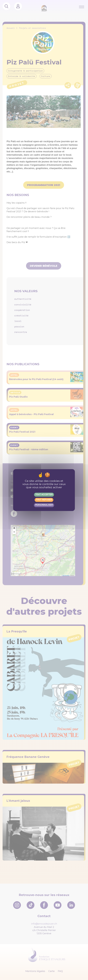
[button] (14, 528)
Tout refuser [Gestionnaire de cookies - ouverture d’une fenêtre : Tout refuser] (44, 500)
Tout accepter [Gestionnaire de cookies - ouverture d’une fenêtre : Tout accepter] (44, 494)
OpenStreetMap (66, 575)
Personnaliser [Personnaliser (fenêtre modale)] (44, 505)
